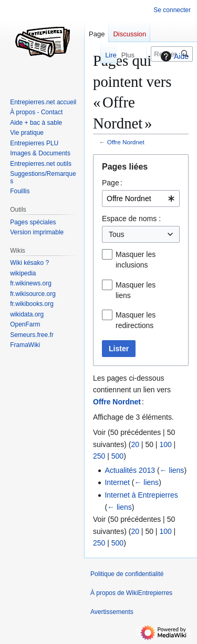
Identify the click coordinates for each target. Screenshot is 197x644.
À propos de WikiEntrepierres (131, 593)
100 (165, 444)
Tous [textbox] (117, 234)
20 (135, 444)
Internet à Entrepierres (141, 495)
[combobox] (141, 199)
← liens (172, 470)
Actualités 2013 (130, 470)
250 (99, 456)
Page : (112, 183)
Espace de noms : (131, 219)
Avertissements (112, 612)
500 (117, 456)
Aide (173, 56)
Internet (117, 482)
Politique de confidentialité (127, 574)
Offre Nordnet (126, 142)
